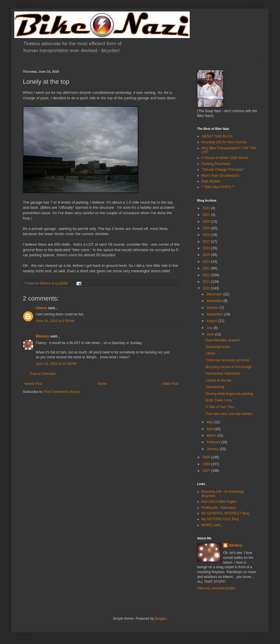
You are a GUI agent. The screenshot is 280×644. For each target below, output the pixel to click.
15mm (210, 353)
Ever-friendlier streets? (223, 340)
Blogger (160, 619)
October (213, 308)
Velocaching (215, 387)
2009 (207, 457)
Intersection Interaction (223, 373)
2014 (207, 262)
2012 (207, 275)
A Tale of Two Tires (220, 407)
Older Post (170, 384)
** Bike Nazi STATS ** (218, 187)
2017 (207, 242)
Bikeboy (42, 336)
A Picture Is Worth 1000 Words (225, 158)
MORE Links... (212, 525)
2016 (207, 248)
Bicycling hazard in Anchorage (229, 367)
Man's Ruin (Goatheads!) (220, 176)
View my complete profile (216, 588)
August (212, 321)
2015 (207, 255)
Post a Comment (43, 374)
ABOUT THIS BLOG (217, 136)
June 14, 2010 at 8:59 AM (55, 321)
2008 (207, 464)
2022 (207, 208)
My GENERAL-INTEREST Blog (225, 513)
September (215, 314)
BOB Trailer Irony (219, 400)
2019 (207, 228)
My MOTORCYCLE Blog (220, 519)
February (214, 442)
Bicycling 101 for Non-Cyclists (224, 142)
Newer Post (33, 384)
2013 (207, 268)
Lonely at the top (218, 380)
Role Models (211, 181)
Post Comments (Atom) (62, 392)
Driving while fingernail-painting (229, 394)
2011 (207, 282)
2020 (207, 222)
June (211, 334)
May (210, 422)
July (210, 328)
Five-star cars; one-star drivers (229, 414)
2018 (207, 235)
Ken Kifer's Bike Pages (219, 502)
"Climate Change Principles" (223, 170)
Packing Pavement (216, 164)
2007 (207, 471)
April (210, 429)
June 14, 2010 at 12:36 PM (56, 364)
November (215, 301)
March (212, 436)
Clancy (41, 308)
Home (102, 384)
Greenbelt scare (218, 347)
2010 (207, 288)
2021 (207, 215)
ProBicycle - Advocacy (218, 508)
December (215, 294)
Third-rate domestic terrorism (228, 360)
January (213, 449)
